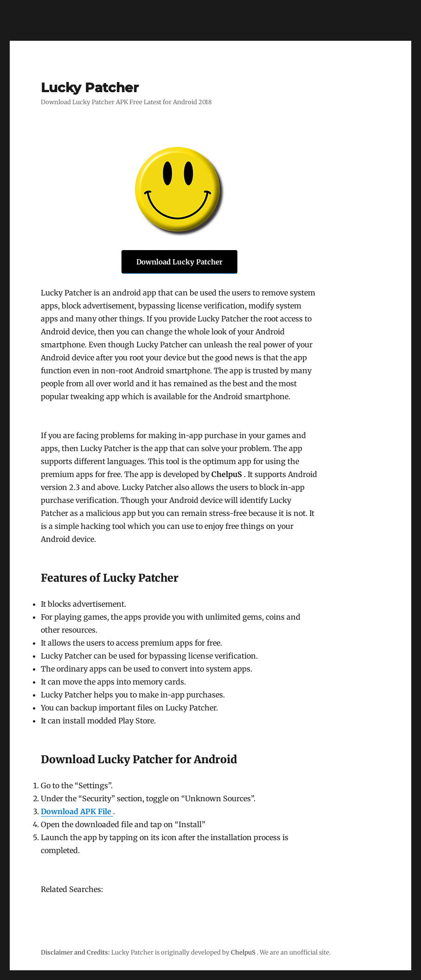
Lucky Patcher (90, 88)
